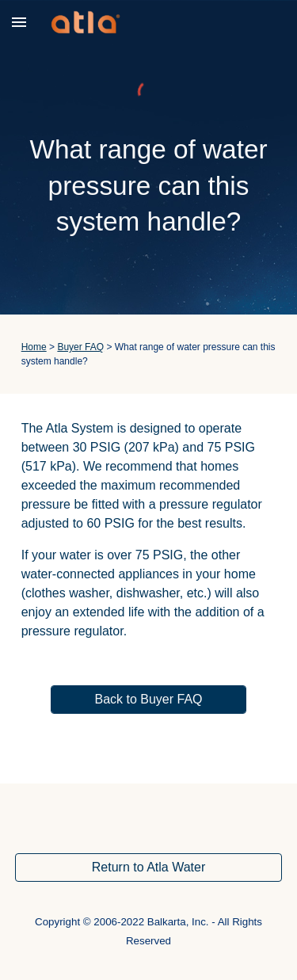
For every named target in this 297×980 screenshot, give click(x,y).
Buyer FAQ (80, 347)
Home (34, 347)
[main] (149, 186)
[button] (19, 22)
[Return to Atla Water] (149, 868)
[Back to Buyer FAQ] (148, 700)
